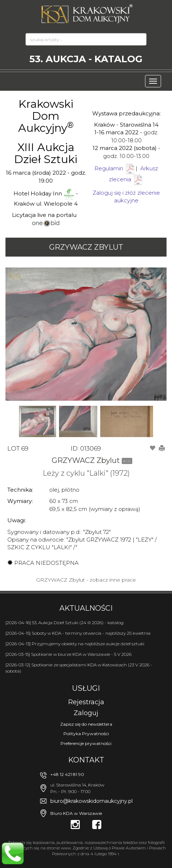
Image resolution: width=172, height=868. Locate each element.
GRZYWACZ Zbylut (86, 247)
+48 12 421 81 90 (67, 774)
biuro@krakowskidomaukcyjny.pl (91, 801)
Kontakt (86, 760)
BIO (127, 461)
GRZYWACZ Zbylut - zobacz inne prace (86, 580)
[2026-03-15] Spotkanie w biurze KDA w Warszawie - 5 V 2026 (69, 654)
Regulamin (109, 168)
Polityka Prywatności (86, 734)
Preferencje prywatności (86, 743)
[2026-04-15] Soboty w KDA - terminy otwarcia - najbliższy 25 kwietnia (78, 633)
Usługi (86, 688)
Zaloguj (86, 713)
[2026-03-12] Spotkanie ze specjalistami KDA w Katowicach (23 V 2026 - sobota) (79, 668)
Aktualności (86, 608)
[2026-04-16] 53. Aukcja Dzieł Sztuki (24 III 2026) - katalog (64, 623)
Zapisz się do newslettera (86, 724)
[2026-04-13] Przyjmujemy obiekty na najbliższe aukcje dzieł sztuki (75, 644)
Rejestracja (86, 702)
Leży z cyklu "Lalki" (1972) (86, 473)
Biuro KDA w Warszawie (76, 813)
